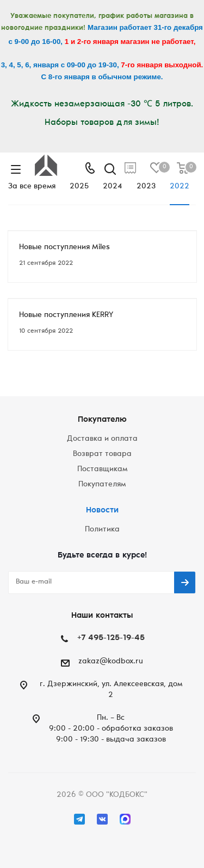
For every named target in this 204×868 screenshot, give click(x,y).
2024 (113, 187)
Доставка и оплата (102, 439)
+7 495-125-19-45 (111, 638)
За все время (32, 187)
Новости (102, 511)
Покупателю (102, 420)
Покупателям (102, 485)
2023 (146, 187)
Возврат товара (102, 454)
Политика (102, 530)
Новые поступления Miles (64, 248)
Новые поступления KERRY (66, 315)
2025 (79, 187)
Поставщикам (102, 470)
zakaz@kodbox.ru (111, 662)
